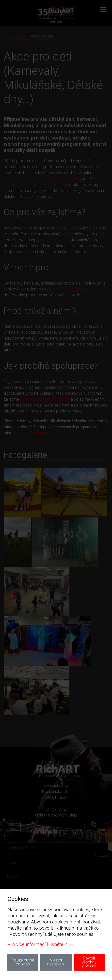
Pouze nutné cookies (23, 962)
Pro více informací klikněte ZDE (40, 944)
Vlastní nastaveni (56, 962)
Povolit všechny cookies (89, 962)
